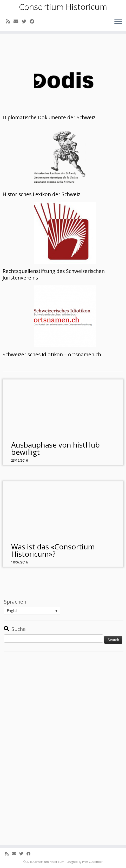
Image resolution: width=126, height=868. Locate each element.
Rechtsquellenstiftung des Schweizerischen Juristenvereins (54, 274)
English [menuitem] (13, 611)
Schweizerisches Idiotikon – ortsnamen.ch (52, 355)
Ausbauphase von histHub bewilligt (55, 448)
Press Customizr (92, 862)
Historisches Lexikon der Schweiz (41, 194)
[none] (32, 611)
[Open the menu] (118, 22)
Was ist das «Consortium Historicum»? (53, 550)
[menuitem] (32, 610)
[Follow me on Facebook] (34, 21)
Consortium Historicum (63, 7)
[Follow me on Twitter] (26, 21)
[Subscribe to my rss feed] (10, 21)
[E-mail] (18, 21)
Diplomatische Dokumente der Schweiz (49, 117)
